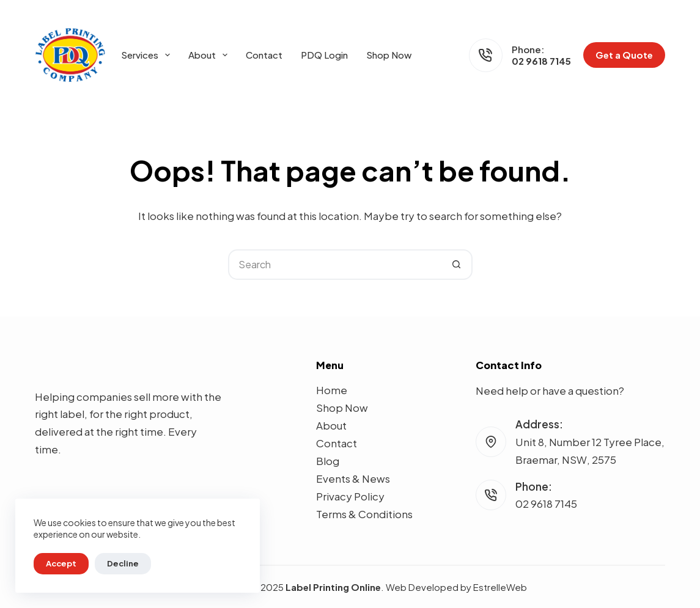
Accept (61, 563)
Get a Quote (624, 55)
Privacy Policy (350, 496)
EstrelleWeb (500, 587)
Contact (264, 55)
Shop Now (389, 55)
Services (148, 55)
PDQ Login (324, 55)
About (210, 55)
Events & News (353, 478)
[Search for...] (335, 265)
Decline (123, 563)
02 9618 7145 (541, 61)
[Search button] (457, 265)
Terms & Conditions (364, 514)
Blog (328, 461)
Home (332, 390)
